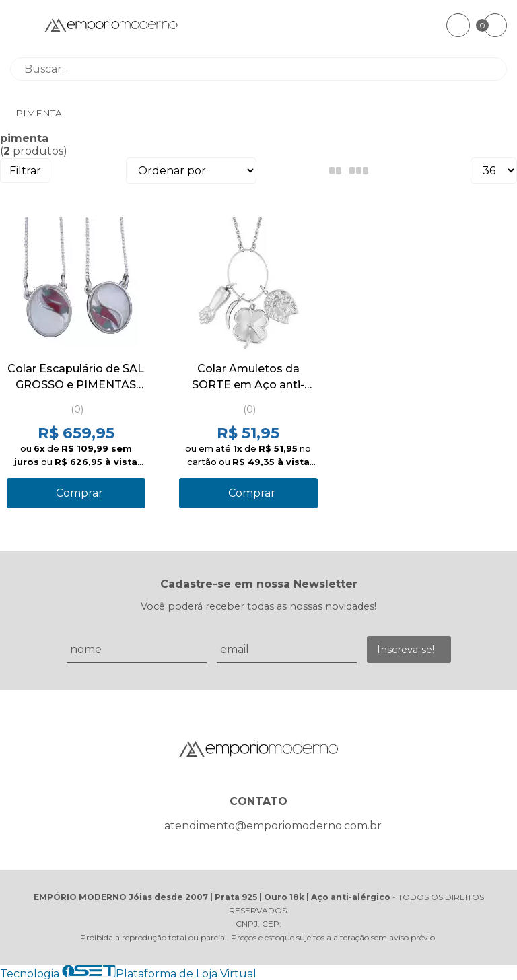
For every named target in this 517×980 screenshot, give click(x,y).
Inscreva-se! (406, 650)
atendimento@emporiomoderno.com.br (273, 826)
